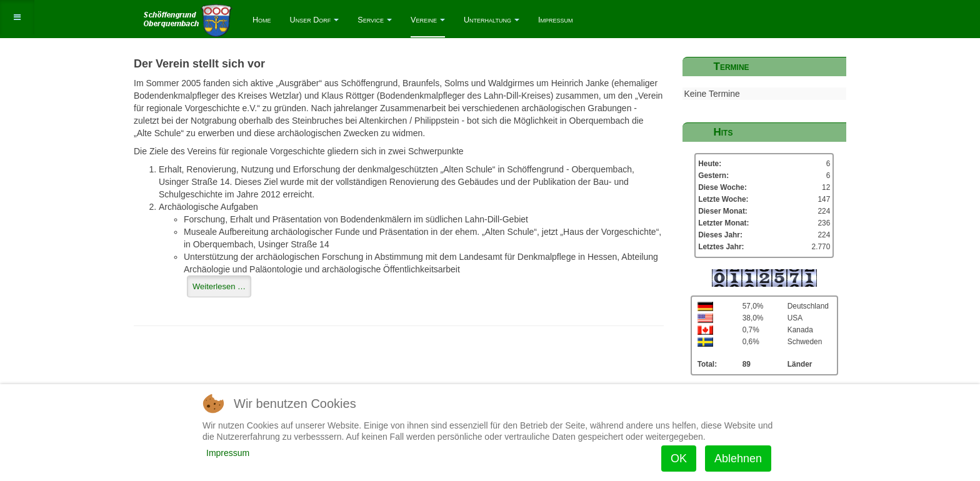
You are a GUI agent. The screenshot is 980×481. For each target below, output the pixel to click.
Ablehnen (738, 459)
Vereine (428, 20)
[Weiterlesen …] (219, 286)
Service (375, 20)
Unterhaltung (492, 20)
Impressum (556, 20)
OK (679, 459)
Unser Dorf (315, 20)
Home (262, 20)
